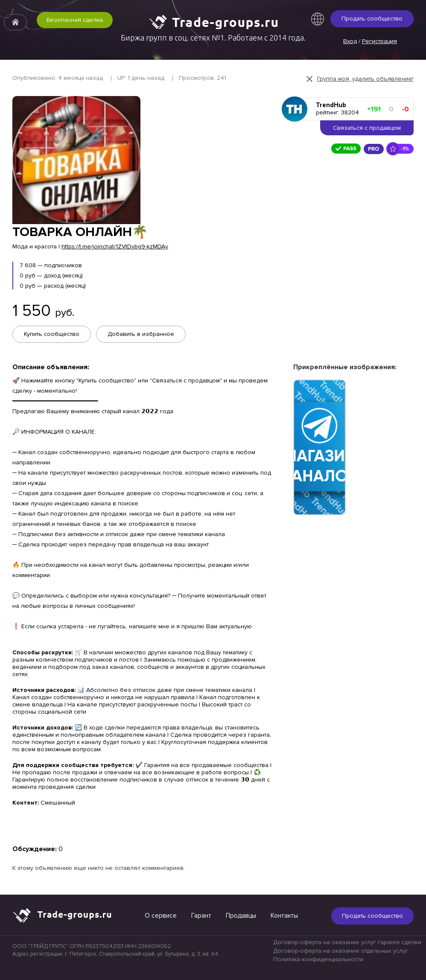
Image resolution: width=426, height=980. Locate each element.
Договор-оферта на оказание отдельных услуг (341, 950)
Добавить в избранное (142, 334)
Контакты (284, 915)
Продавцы (241, 915)
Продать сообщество (372, 19)
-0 (405, 109)
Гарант (201, 915)
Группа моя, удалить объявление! (365, 79)
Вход (350, 41)
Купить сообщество (52, 334)
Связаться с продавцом (367, 128)
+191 (374, 109)
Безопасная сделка (69, 28)
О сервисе (161, 915)
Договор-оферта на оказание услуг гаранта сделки (347, 942)
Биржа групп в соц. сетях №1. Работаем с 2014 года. (213, 38)
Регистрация (379, 41)
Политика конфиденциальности (318, 959)
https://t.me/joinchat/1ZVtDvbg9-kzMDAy (115, 246)
